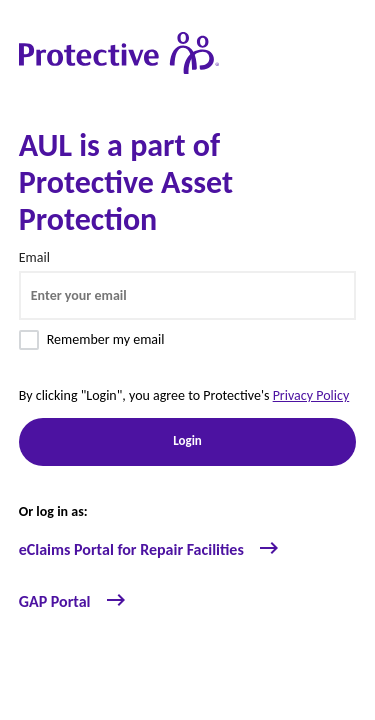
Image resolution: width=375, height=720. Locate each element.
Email (34, 257)
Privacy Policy (311, 395)
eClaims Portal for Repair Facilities (150, 549)
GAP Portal (73, 601)
